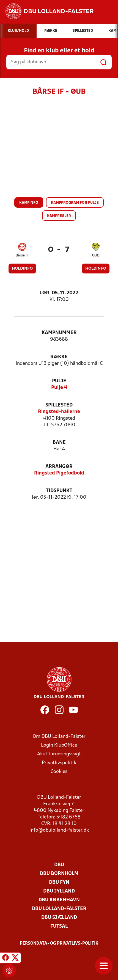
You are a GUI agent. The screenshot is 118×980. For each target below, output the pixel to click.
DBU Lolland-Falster (59, 909)
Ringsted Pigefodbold (59, 473)
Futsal (59, 926)
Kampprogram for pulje (75, 203)
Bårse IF (22, 255)
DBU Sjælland (59, 918)
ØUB (96, 255)
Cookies (59, 772)
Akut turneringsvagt (59, 754)
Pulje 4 (59, 388)
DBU (59, 865)
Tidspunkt (59, 491)
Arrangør (59, 467)
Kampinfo (29, 203)
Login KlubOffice (59, 745)
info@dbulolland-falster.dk (59, 830)
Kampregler (59, 216)
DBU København (59, 900)
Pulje (59, 381)
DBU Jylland (59, 891)
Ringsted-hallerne (59, 412)
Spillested (59, 405)
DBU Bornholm (59, 874)
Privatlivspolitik (59, 763)
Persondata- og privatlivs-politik (59, 944)
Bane (59, 443)
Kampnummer (59, 333)
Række (59, 357)
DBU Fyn (59, 882)
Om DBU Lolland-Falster (59, 737)
